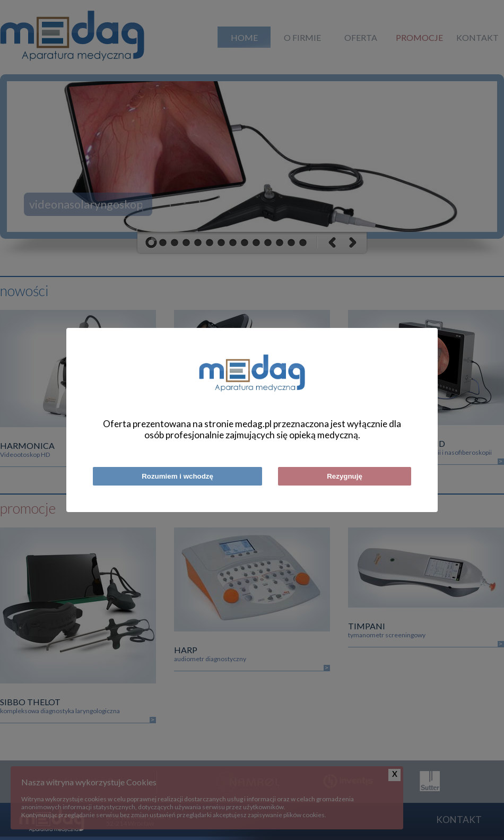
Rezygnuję (345, 476)
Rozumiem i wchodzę (177, 476)
